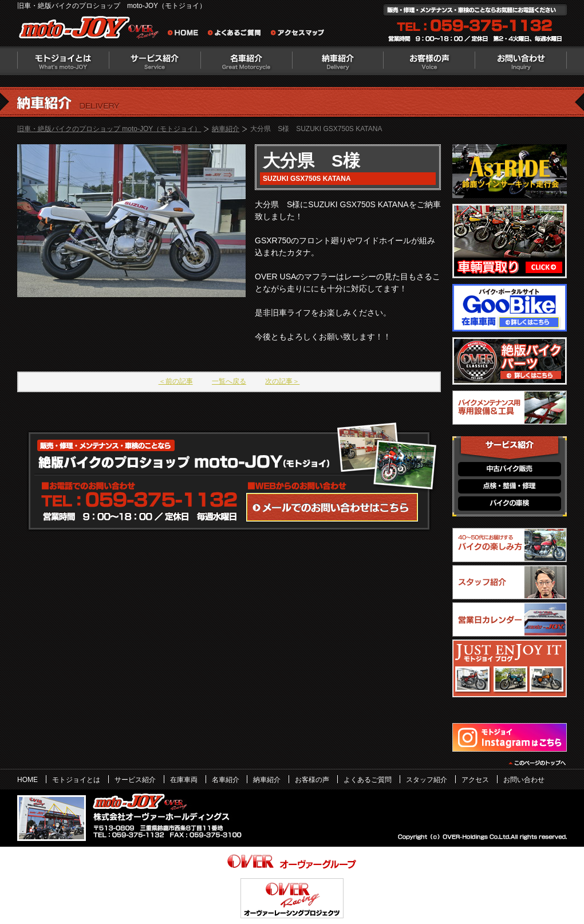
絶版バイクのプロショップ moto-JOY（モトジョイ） (92, 30)
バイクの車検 (510, 504)
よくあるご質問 (238, 34)
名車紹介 (246, 61)
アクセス (475, 780)
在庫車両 (184, 780)
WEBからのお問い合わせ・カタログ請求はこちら (332, 507)
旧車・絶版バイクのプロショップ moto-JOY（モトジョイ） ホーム (186, 34)
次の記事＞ (282, 381)
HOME (27, 780)
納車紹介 (338, 61)
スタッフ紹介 (427, 780)
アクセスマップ (298, 34)
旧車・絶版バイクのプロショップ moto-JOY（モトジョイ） (109, 129)
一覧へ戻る (229, 381)
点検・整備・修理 (510, 486)
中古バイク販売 (510, 469)
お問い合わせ (521, 61)
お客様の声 (429, 61)
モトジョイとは (63, 61)
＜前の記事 (176, 381)
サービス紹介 (155, 61)
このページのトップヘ (537, 763)
